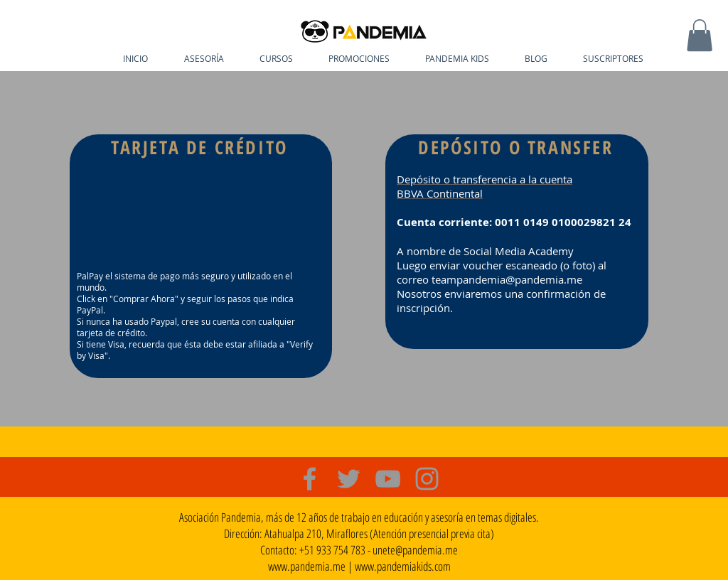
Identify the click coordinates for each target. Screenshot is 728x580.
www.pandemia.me (307, 566)
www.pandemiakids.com (403, 566)
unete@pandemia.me (415, 550)
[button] (700, 35)
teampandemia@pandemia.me (507, 279)
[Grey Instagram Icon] (427, 479)
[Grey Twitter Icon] (349, 479)
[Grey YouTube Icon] (388, 479)
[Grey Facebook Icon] (310, 479)
